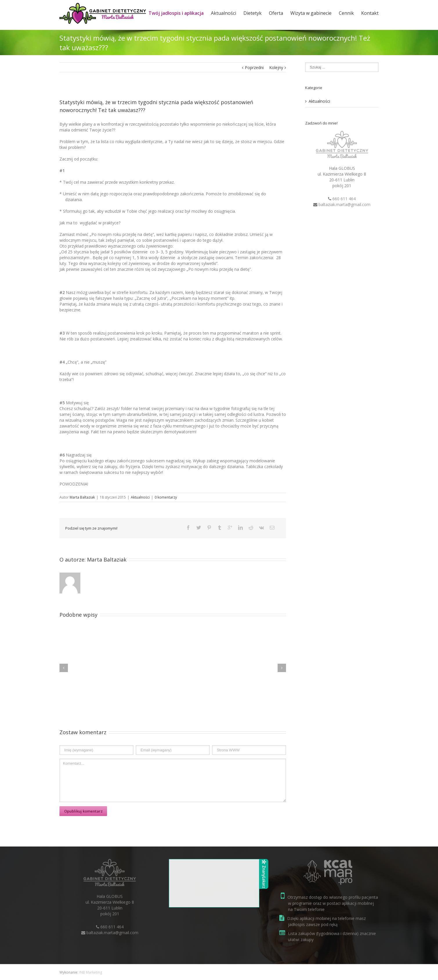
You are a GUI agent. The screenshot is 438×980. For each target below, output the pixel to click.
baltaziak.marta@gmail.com (344, 204)
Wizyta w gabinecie (311, 13)
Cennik (346, 13)
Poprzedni (254, 67)
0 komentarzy (166, 497)
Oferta (276, 13)
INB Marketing (91, 972)
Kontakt (370, 13)
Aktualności (223, 13)
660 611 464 (344, 199)
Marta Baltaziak (82, 497)
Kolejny (276, 67)
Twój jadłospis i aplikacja (176, 13)
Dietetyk (253, 13)
